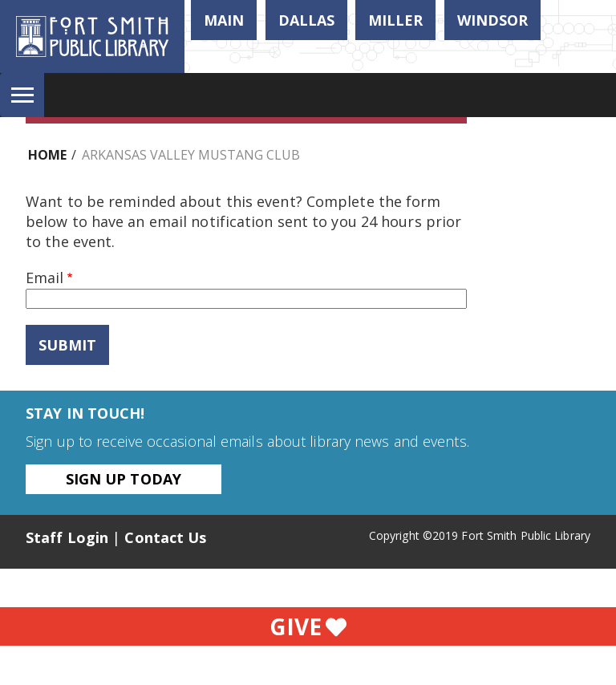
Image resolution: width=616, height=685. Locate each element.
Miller (395, 20)
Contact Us (165, 537)
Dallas (306, 20)
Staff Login (67, 537)
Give (308, 626)
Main (224, 20)
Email (45, 278)
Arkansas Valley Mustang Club (191, 155)
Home (47, 155)
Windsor (492, 20)
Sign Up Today (124, 479)
